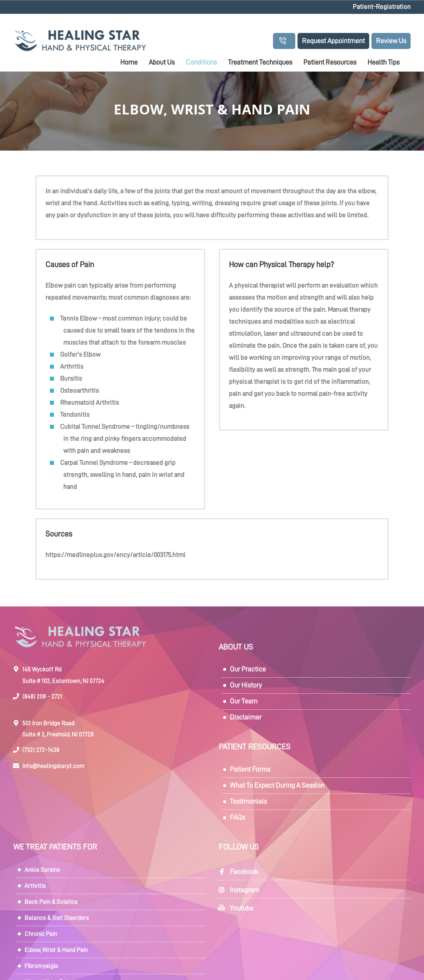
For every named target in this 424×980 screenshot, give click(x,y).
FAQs (237, 817)
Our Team (244, 701)
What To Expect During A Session (277, 785)
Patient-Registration (382, 7)
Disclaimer (246, 717)
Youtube (242, 908)
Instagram (245, 890)
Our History (246, 685)
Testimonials (248, 801)
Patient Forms (250, 769)
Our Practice (248, 669)
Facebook (244, 872)
